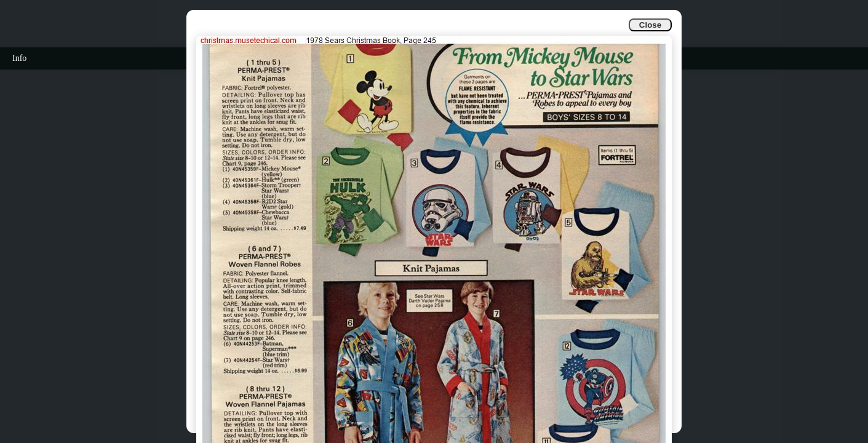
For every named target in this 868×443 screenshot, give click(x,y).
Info (19, 58)
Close (650, 25)
